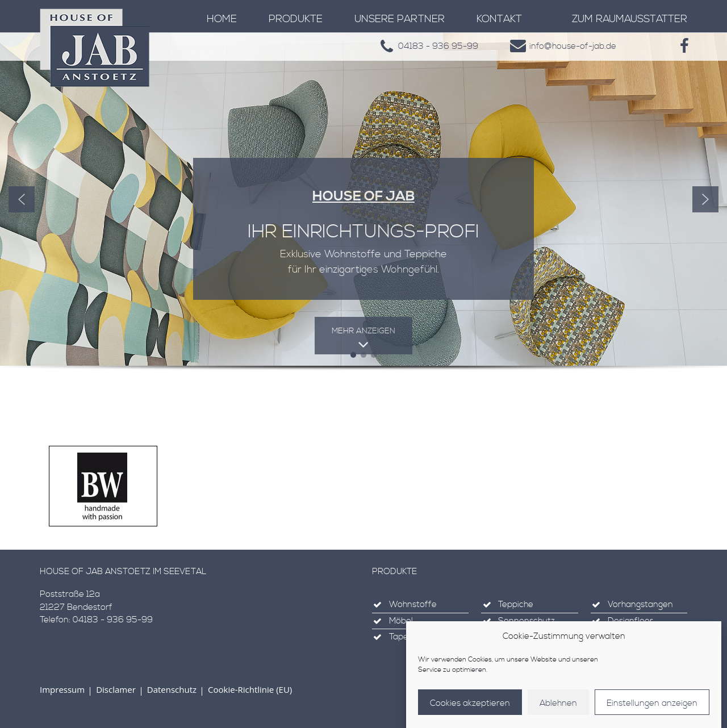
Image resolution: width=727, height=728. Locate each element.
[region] (363, 216)
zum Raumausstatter (630, 19)
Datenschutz (172, 689)
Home (222, 19)
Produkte (296, 19)
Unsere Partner (400, 19)
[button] (22, 199)
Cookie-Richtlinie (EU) (250, 689)
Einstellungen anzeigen (652, 712)
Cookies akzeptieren (470, 712)
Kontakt (499, 19)
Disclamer (116, 689)
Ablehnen (558, 712)
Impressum (62, 689)
